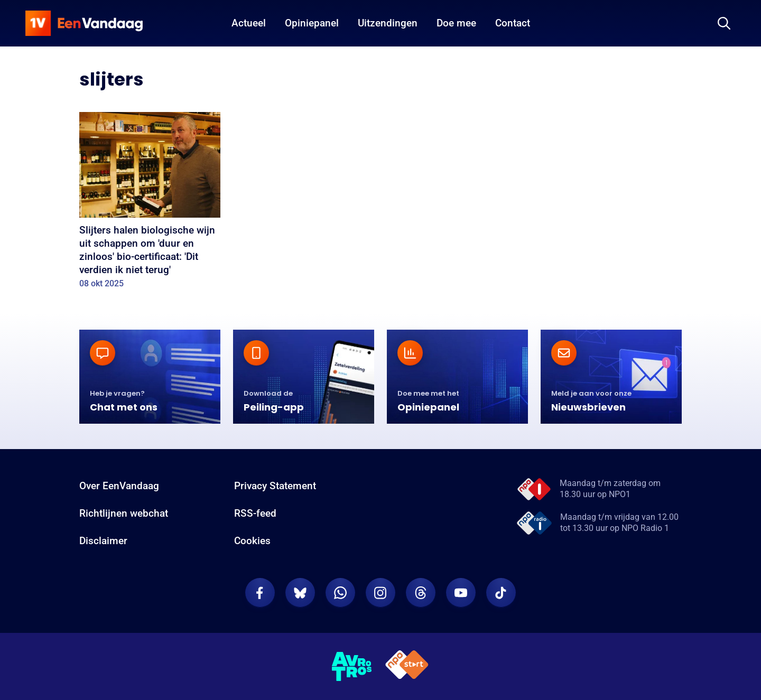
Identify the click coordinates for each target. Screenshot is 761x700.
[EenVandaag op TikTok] (501, 593)
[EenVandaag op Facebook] (260, 593)
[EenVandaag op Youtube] (461, 593)
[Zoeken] (724, 23)
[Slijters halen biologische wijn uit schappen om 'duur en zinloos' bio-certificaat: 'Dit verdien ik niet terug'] (150, 204)
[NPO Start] (407, 666)
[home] (84, 23)
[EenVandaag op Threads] (421, 593)
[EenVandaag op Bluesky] (300, 593)
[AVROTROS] (352, 667)
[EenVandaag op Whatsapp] (340, 593)
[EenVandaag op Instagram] (380, 593)
